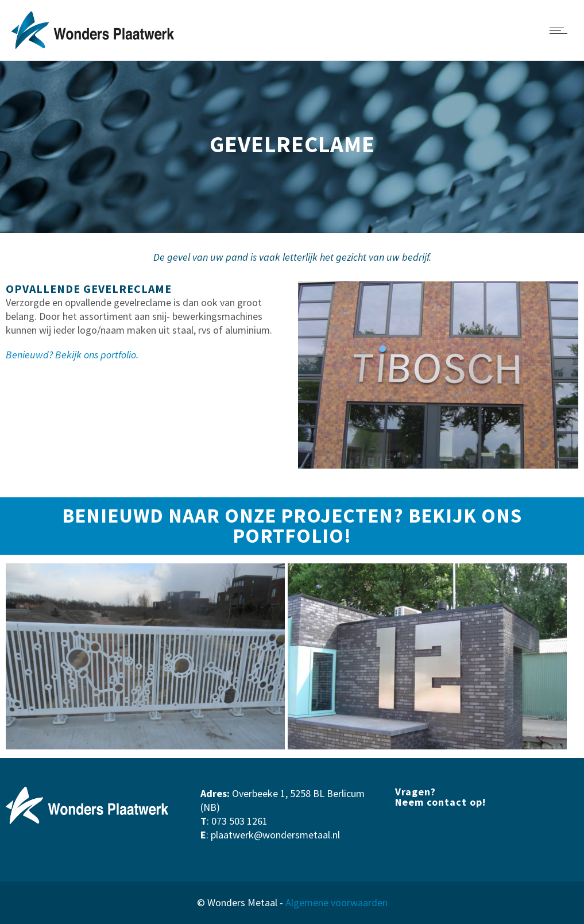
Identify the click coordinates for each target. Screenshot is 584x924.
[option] (146, 656)
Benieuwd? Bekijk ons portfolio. (72, 355)
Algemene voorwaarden (337, 902)
